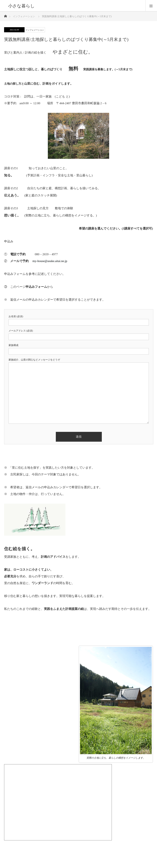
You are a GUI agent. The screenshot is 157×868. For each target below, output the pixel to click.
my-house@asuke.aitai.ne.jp (50, 261)
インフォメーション (35, 30)
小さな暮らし (21, 6)
